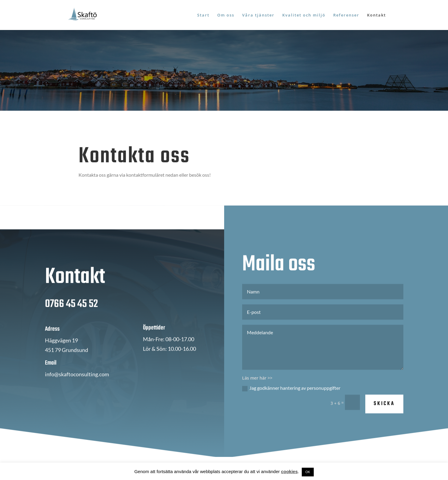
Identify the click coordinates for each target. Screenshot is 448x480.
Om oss (226, 15)
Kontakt (377, 15)
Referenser (346, 15)
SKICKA (384, 407)
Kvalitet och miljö (304, 15)
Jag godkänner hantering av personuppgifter (291, 391)
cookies (289, 471)
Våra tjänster (258, 15)
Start (203, 15)
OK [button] (308, 472)
